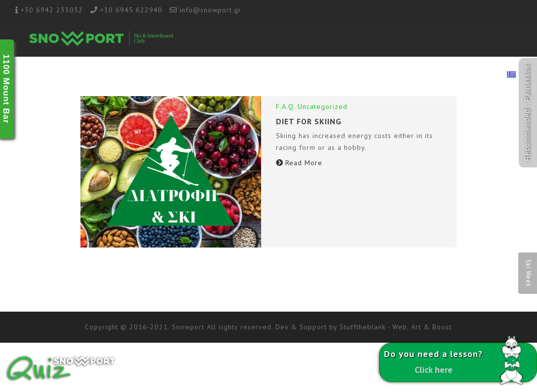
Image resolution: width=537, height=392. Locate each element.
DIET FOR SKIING (309, 121)
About (186, 75)
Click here (434, 370)
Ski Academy (268, 75)
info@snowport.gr (211, 10)
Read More (299, 163)
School (222, 75)
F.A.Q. (286, 107)
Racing (350, 75)
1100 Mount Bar (6, 89)
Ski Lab (313, 75)
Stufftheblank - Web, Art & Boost (396, 327)
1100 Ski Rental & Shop (412, 75)
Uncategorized (323, 107)
